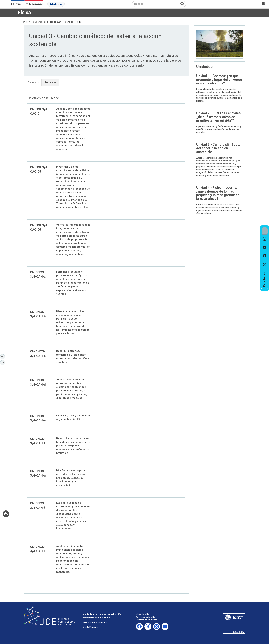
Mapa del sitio (142, 614)
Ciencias (69, 22)
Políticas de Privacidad (147, 620)
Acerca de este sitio (145, 617)
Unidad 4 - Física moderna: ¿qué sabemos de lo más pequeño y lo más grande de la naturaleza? (218, 193)
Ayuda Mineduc (90, 627)
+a (3, 356)
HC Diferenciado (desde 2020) (46, 22)
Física (24, 12)
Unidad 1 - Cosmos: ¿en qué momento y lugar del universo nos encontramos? (219, 80)
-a (3, 362)
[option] (265, 239)
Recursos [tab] (50, 82)
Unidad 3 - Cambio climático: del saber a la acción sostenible (218, 148)
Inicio (26, 22)
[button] (265, 231)
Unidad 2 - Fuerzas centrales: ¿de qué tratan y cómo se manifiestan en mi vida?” (219, 117)
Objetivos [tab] (33, 82)
